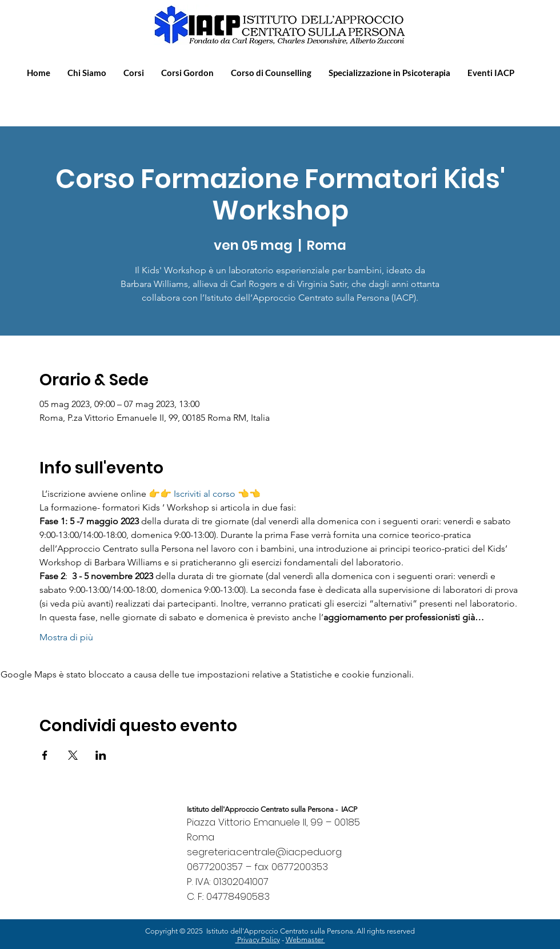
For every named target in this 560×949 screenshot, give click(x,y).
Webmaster (305, 940)
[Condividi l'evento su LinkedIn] (101, 755)
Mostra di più (66, 637)
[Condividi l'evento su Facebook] (45, 755)
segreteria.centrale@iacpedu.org (264, 852)
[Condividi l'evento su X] (73, 755)
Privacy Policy (258, 940)
